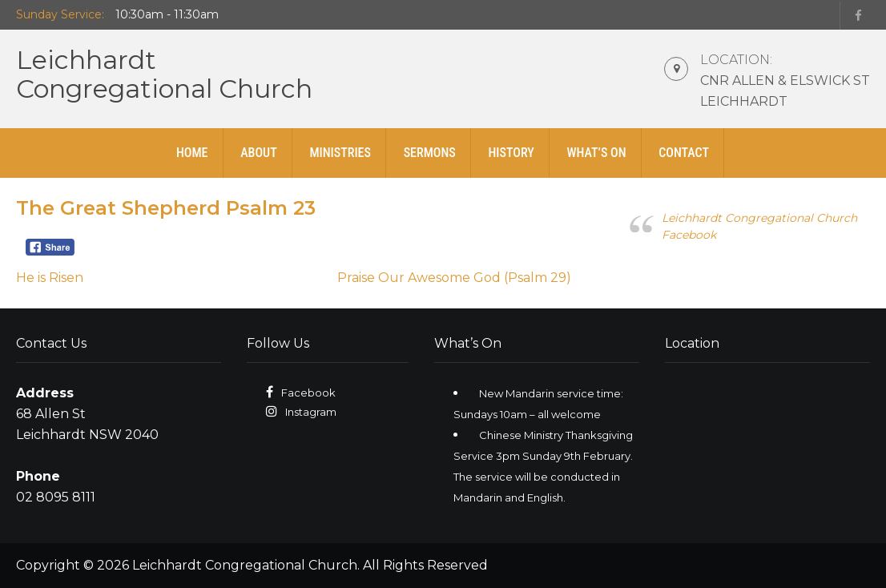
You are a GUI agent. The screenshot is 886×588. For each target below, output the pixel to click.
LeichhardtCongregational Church (164, 74)
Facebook (308, 393)
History (511, 153)
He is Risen (50, 278)
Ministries (340, 153)
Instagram (311, 412)
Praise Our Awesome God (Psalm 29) (454, 278)
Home (192, 153)
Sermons (430, 153)
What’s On (596, 153)
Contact (684, 153)
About (259, 153)
